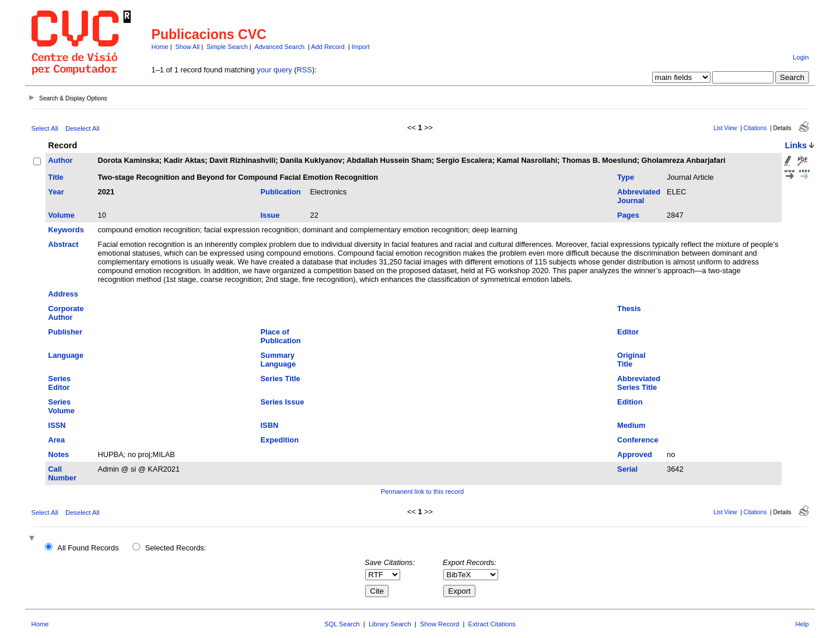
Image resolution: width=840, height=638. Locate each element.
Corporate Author (66, 313)
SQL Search (342, 624)
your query (274, 70)
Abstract (64, 244)
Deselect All (82, 128)
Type (626, 177)
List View (725, 128)
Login (801, 57)
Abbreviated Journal (639, 196)
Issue (270, 215)
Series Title (281, 379)
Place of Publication (281, 336)
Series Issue (283, 402)
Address (63, 294)
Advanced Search (279, 47)
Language (66, 355)
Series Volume (62, 406)
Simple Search (227, 47)
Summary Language (278, 360)
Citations (755, 128)
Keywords (66, 230)
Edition (630, 402)
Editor (628, 332)
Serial (627, 469)
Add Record (328, 47)
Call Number (62, 473)
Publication (281, 192)
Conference (638, 440)
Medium (631, 425)
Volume (62, 215)
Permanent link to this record (422, 491)
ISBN (270, 425)
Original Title (631, 360)
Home (160, 47)
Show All (188, 47)
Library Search (390, 624)
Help (802, 624)
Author (61, 160)
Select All (45, 128)
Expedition (280, 440)
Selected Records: (176, 548)
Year (56, 192)
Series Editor (60, 383)
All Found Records (88, 548)
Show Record (440, 624)
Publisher (65, 332)
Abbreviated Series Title (639, 383)
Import (361, 47)
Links (796, 145)
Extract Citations (492, 624)
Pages (628, 215)
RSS (304, 70)
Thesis (629, 308)
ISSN (57, 425)
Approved (635, 454)
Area (57, 440)
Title (56, 177)
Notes (59, 454)
